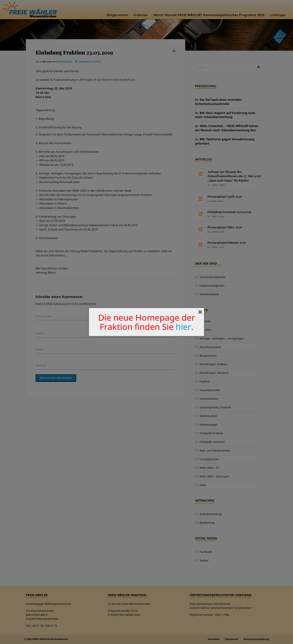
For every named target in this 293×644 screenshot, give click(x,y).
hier (183, 327)
